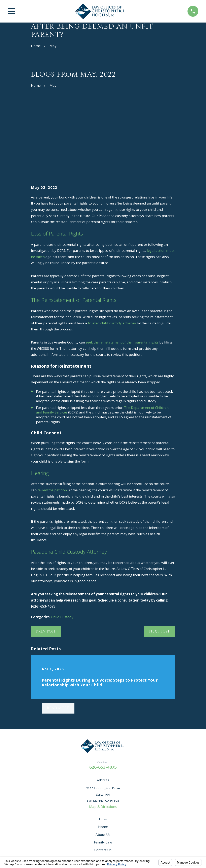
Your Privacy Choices (86, 851)
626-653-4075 (103, 705)
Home (103, 765)
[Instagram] (119, 807)
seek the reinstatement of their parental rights (122, 280)
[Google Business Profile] (108, 807)
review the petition (52, 428)
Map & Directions (103, 744)
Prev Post (46, 569)
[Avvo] (87, 807)
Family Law (103, 780)
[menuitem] (37, 856)
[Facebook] (98, 807)
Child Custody (62, 555)
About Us (103, 772)
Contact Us (103, 788)
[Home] (101, 11)
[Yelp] (76, 807)
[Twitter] (130, 807)
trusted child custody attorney (112, 261)
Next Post (160, 569)
